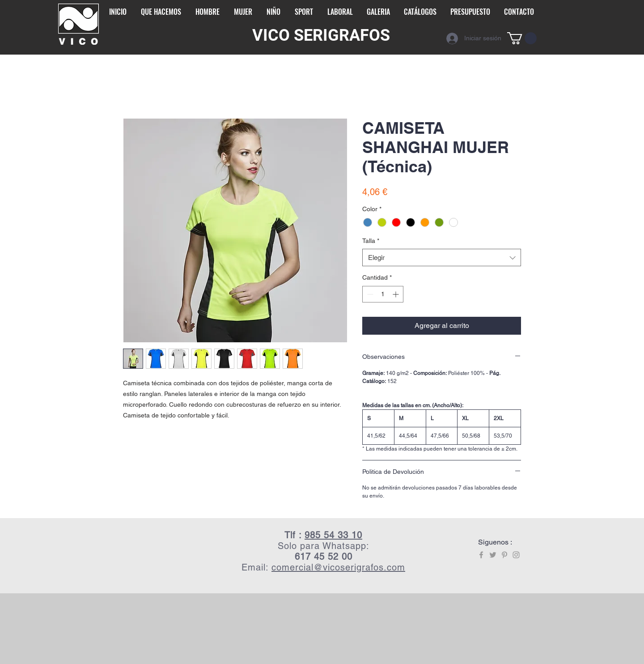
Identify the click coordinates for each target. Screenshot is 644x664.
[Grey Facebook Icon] (481, 555)
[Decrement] (369, 294)
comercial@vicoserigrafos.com (338, 567)
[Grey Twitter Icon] (493, 555)
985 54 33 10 (333, 535)
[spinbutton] (383, 294)
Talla (371, 241)
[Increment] (396, 294)
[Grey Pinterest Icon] (504, 555)
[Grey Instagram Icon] (516, 555)
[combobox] (442, 258)
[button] (522, 38)
